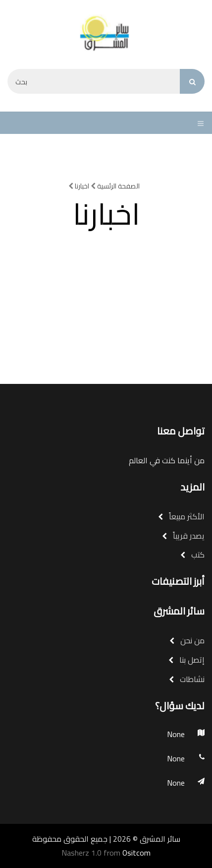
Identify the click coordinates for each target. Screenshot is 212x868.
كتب (192, 555)
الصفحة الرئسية (115, 186)
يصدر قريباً (183, 536)
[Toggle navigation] (198, 123)
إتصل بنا (186, 660)
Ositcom (136, 853)
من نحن (187, 640)
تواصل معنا (181, 431)
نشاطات (187, 679)
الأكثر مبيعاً (181, 516)
